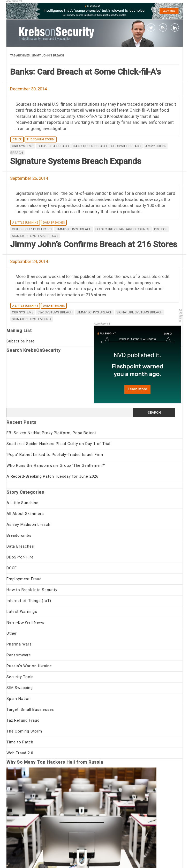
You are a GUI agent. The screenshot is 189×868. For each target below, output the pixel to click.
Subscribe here (21, 341)
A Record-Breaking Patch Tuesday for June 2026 (52, 476)
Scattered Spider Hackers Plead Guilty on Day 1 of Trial (58, 444)
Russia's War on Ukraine (29, 666)
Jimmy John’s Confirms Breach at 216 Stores (94, 244)
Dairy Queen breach (90, 146)
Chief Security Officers (32, 229)
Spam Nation (19, 699)
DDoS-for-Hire (20, 557)
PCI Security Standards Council (123, 229)
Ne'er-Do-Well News (25, 622)
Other (17, 139)
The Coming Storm (41, 139)
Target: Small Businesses (30, 709)
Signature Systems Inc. (32, 319)
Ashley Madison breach (28, 525)
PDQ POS (161, 229)
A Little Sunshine (25, 223)
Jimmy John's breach (74, 229)
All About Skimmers (25, 514)
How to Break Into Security (32, 590)
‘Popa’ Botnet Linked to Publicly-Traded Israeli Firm (55, 455)
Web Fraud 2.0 (20, 753)
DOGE (12, 568)
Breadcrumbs (19, 535)
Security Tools (20, 677)
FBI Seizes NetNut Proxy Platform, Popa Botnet (51, 433)
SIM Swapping (20, 688)
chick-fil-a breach (53, 146)
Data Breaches (54, 223)
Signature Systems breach (35, 236)
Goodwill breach (126, 146)
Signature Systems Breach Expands (76, 161)
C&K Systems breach (55, 312)
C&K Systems (23, 146)
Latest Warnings (22, 612)
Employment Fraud (24, 579)
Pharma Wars (19, 644)
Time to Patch (20, 742)
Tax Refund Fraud (23, 720)
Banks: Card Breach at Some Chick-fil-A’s (85, 72)
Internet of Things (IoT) (29, 601)
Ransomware (19, 655)
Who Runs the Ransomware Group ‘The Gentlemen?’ (56, 465)
